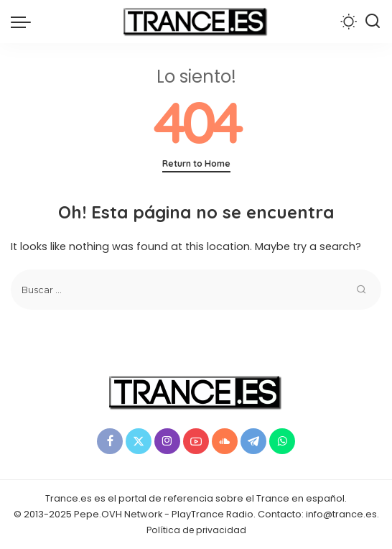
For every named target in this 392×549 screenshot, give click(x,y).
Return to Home (196, 163)
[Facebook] (110, 441)
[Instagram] (167, 441)
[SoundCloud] (225, 441)
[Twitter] (139, 441)
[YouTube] (196, 441)
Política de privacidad (196, 530)
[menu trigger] (24, 22)
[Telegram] (253, 441)
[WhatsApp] (282, 441)
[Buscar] (373, 22)
